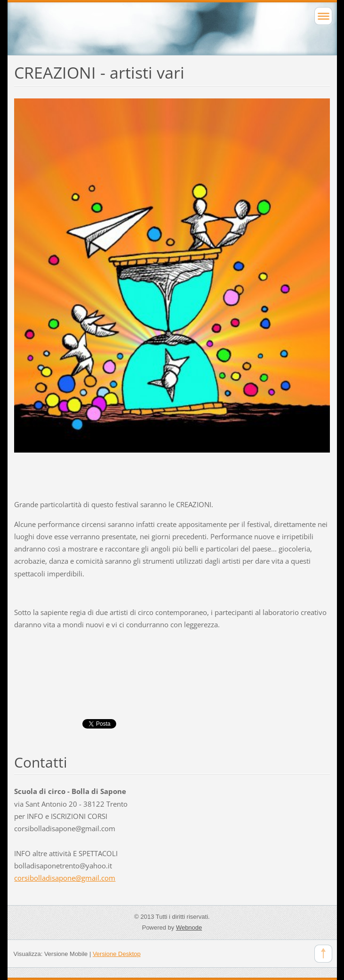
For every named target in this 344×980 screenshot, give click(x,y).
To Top (323, 954)
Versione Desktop (117, 954)
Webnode (189, 927)
